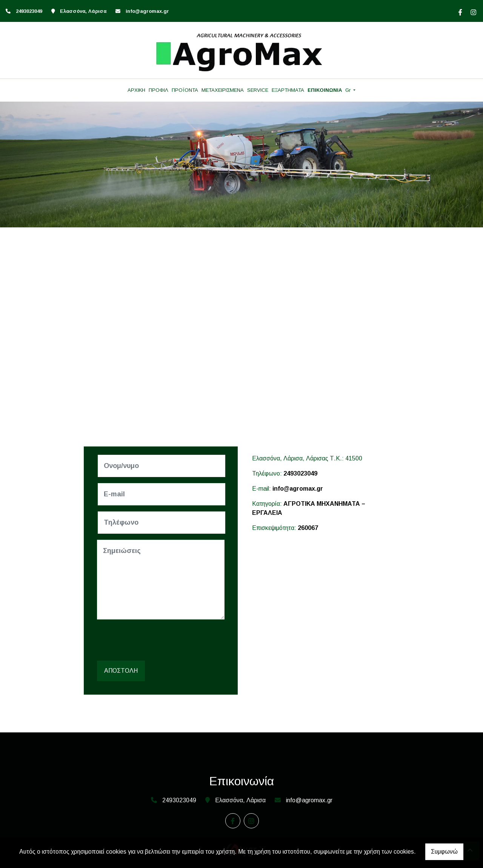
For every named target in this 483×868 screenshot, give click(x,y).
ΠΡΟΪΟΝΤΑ (185, 90)
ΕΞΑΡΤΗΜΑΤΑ (288, 90)
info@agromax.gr (147, 11)
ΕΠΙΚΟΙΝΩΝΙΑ (325, 90)
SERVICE (258, 90)
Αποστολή (121, 671)
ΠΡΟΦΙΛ (158, 90)
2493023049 (300, 473)
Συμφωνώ (444, 852)
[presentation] (156, 640)
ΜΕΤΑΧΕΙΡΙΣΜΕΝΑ (223, 90)
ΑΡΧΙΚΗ (136, 90)
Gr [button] (349, 90)
